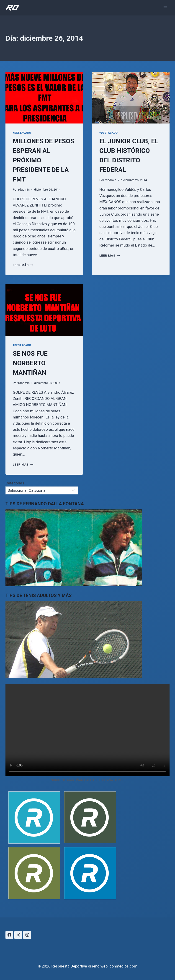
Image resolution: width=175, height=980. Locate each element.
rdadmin (24, 189)
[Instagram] (27, 935)
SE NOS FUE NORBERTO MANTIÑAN (30, 363)
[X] (18, 935)
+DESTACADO (22, 133)
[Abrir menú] (165, 8)
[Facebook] (9, 935)
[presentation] (44, 98)
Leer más (23, 265)
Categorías (15, 483)
